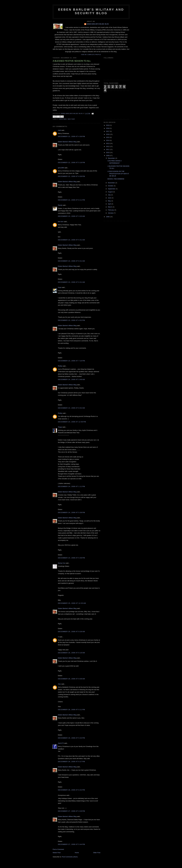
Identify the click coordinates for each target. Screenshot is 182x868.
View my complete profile (91, 55)
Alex (59, 684)
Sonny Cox (62, 563)
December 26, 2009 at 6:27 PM (71, 762)
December (112, 158)
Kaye (60, 287)
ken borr (61, 222)
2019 (108, 125)
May (110, 201)
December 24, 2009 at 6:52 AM (71, 408)
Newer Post (57, 853)
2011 (108, 149)
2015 (108, 137)
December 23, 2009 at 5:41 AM (71, 240)
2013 (108, 143)
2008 (108, 217)
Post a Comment (58, 849)
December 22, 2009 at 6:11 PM (71, 200)
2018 (108, 128)
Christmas (63, 119)
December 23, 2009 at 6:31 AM (71, 261)
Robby (60, 366)
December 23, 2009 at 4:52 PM (71, 320)
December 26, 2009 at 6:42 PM (71, 790)
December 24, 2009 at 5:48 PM (71, 558)
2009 (108, 156)
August (110, 192)
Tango (60, 427)
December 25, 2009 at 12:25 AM (72, 603)
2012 (108, 146)
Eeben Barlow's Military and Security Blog (91, 11)
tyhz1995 (61, 168)
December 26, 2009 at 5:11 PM (71, 710)
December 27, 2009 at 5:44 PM (71, 844)
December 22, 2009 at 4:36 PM (71, 136)
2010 (108, 152)
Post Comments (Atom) (70, 857)
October (111, 186)
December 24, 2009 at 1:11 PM (71, 486)
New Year (71, 119)
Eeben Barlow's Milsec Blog (98, 24)
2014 (108, 140)
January (111, 213)
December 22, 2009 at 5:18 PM (71, 162)
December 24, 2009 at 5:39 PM (71, 512)
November (112, 183)
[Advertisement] (115, 105)
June (110, 198)
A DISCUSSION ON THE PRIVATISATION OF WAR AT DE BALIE (118, 174)
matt (59, 130)
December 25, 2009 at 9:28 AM (71, 632)
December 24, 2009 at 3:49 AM (71, 379)
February (111, 210)
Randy (60, 205)
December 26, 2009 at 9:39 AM (71, 679)
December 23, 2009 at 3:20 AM (71, 216)
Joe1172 (61, 743)
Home (77, 853)
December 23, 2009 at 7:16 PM (71, 361)
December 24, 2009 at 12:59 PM (72, 422)
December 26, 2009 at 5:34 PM (71, 738)
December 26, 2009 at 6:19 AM (71, 653)
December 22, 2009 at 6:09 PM (71, 176)
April (110, 204)
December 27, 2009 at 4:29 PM (71, 811)
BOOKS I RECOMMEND (116, 179)
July (110, 195)
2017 (108, 131)
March (110, 207)
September (112, 189)
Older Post (97, 853)
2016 (108, 134)
